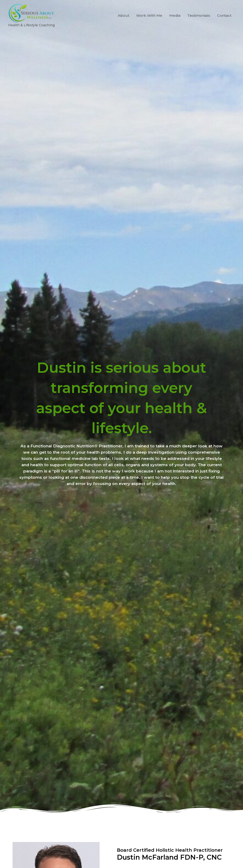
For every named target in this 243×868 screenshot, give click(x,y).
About (123, 25)
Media (175, 25)
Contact (224, 25)
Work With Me (149, 25)
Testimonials (199, 25)
